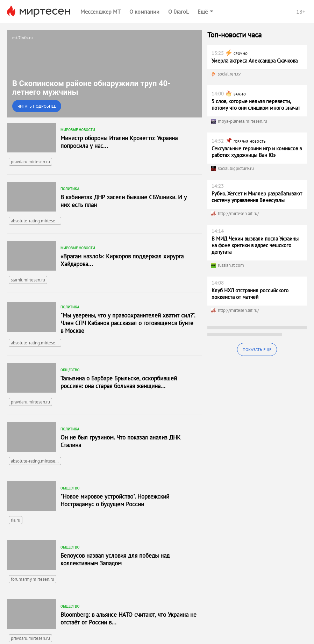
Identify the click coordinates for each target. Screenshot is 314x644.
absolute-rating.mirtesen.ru (36, 221)
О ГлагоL (179, 12)
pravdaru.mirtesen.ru (30, 162)
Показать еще (257, 349)
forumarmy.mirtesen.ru (33, 579)
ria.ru (16, 520)
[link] (105, 74)
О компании (144, 12)
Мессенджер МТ (101, 12)
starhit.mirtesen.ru (28, 280)
